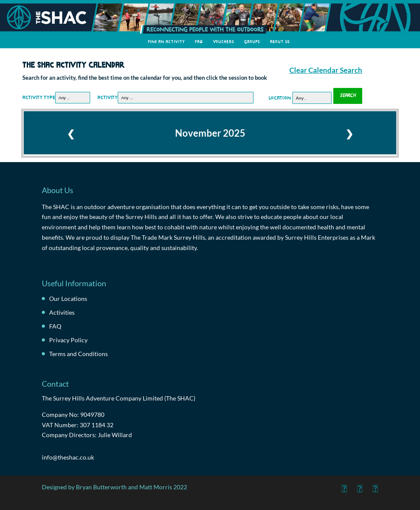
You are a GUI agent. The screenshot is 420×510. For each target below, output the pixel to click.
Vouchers (224, 41)
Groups (252, 41)
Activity (108, 97)
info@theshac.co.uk (68, 457)
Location (280, 97)
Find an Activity (166, 41)
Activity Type (39, 97)
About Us (280, 41)
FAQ (199, 41)
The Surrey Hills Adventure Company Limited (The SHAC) (119, 398)
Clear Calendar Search (326, 70)
